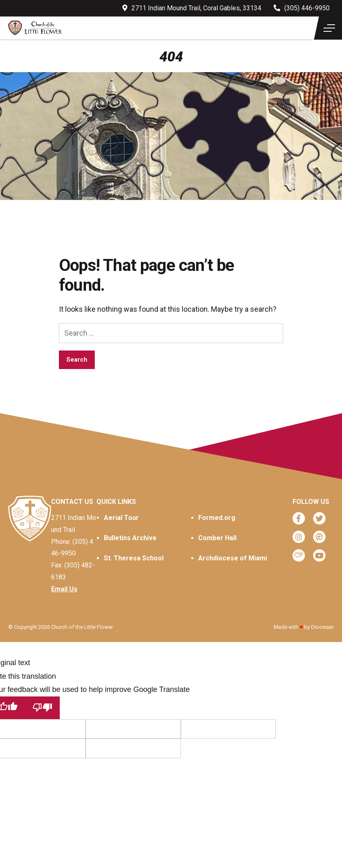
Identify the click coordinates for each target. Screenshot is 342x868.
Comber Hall (217, 538)
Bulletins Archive (130, 538)
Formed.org (217, 518)
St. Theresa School (134, 558)
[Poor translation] (42, 708)
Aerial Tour (121, 518)
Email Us (64, 589)
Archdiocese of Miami (233, 558)
